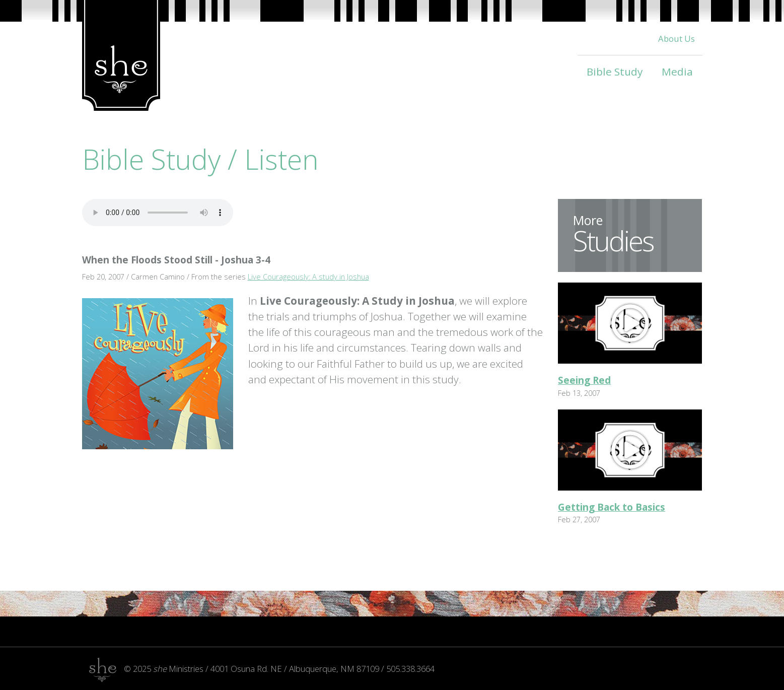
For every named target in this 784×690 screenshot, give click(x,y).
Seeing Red (584, 380)
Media (677, 72)
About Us (676, 39)
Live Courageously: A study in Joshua (308, 277)
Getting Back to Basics (612, 507)
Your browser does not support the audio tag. (158, 213)
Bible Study (615, 72)
